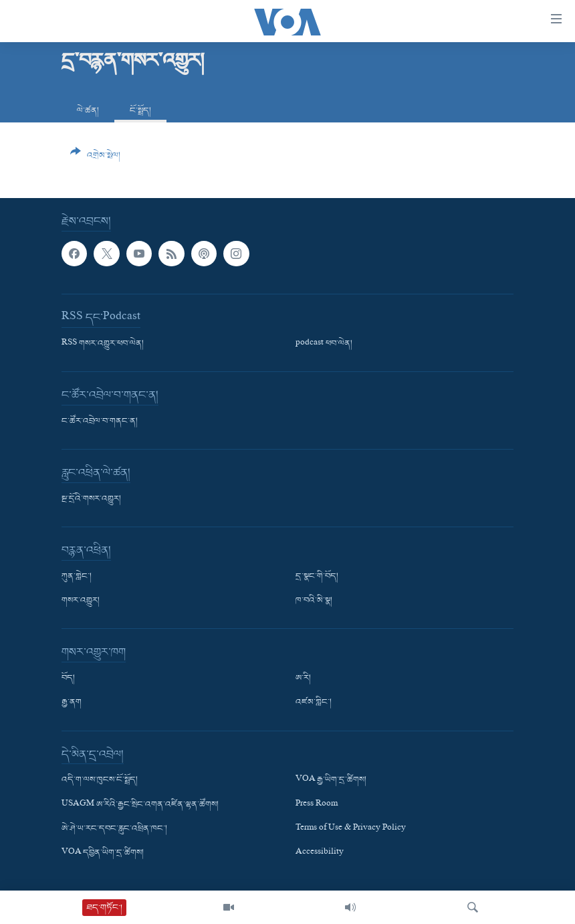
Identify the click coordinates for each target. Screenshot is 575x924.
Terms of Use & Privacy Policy (351, 829)
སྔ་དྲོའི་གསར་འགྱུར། (91, 499)
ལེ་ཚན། (88, 111)
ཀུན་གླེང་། (77, 577)
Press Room (317, 805)
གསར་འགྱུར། (81, 601)
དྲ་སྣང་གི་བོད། (317, 577)
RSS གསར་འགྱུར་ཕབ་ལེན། (103, 344)
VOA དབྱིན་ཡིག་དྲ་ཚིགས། (103, 853)
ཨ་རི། (303, 678)
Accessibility (320, 853)
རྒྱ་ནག (72, 703)
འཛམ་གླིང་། (314, 703)
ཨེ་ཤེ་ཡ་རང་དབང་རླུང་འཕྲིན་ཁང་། (114, 829)
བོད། (68, 678)
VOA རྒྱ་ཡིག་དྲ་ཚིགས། (331, 781)
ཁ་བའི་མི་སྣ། (314, 601)
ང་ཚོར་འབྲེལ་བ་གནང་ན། (100, 422)
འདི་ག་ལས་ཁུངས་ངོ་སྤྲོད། (100, 781)
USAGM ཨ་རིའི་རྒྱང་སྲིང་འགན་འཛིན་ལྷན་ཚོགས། (140, 805)
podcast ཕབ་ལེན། (324, 344)
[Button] (95, 159)
